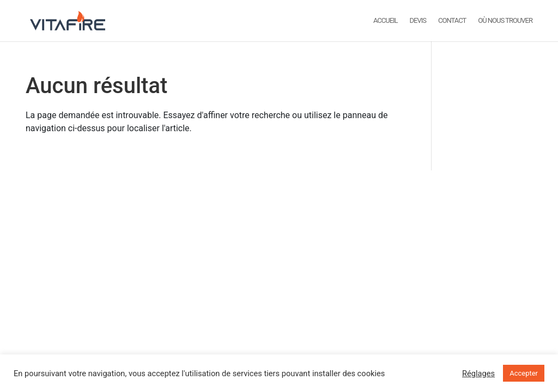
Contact (452, 21)
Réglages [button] (478, 373)
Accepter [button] (524, 373)
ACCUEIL (386, 21)
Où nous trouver (505, 21)
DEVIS (418, 21)
